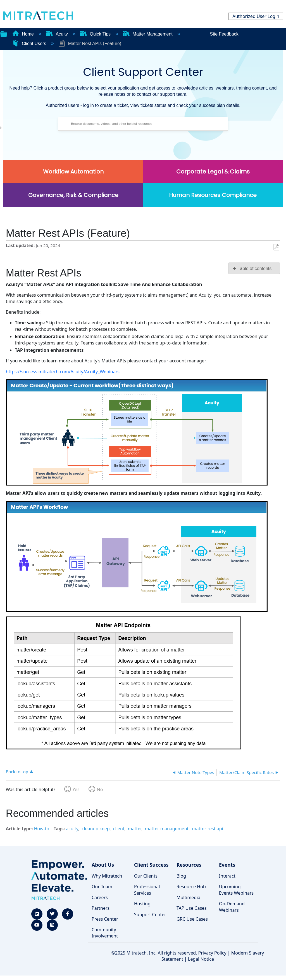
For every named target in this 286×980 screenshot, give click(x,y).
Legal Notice (201, 959)
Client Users (30, 44)
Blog (181, 876)
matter (135, 829)
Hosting (142, 904)
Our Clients (146, 876)
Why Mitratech (107, 876)
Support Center (150, 915)
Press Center (105, 919)
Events (227, 865)
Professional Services (147, 890)
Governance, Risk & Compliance (73, 195)
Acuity (58, 34)
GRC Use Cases (192, 919)
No (100, 789)
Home (24, 34)
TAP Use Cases (192, 908)
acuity (72, 829)
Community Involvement (105, 933)
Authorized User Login (256, 16)
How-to (42, 829)
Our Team (102, 887)
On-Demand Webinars (232, 907)
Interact (227, 876)
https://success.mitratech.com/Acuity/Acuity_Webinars (63, 372)
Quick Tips (96, 34)
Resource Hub (191, 887)
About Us (103, 865)
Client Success (151, 865)
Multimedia (188, 897)
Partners (101, 908)
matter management (167, 829)
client (119, 829)
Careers (100, 897)
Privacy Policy (212, 953)
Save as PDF (276, 247)
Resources (189, 865)
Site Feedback (224, 34)
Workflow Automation (73, 172)
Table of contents (255, 269)
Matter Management (148, 34)
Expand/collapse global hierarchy (4, 33)
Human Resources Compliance (213, 195)
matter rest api (208, 829)
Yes (76, 789)
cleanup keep (96, 829)
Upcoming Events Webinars (236, 890)
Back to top (17, 771)
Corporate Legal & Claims (213, 172)
